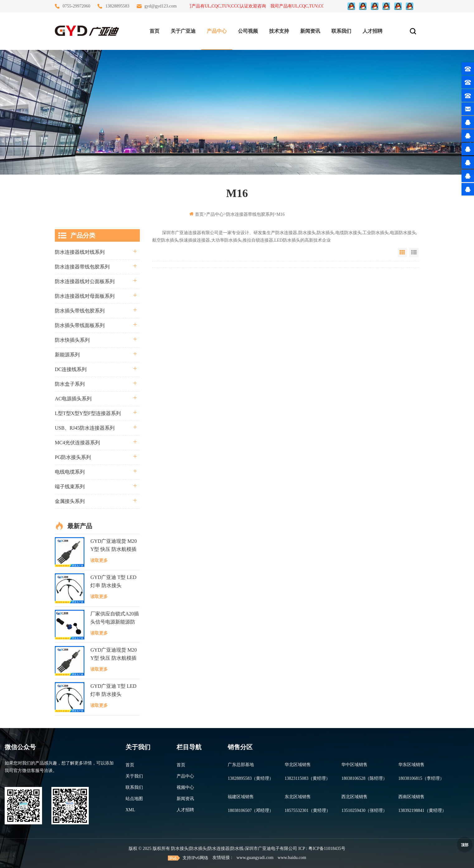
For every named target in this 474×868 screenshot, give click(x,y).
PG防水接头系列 (73, 457)
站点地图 (134, 799)
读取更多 (99, 560)
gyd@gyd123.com (161, 6)
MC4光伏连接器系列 (77, 443)
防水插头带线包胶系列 (80, 311)
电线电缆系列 (70, 472)
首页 (154, 31)
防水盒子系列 (70, 384)
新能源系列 (67, 355)
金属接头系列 (70, 501)
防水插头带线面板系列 (80, 325)
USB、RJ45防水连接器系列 (85, 428)
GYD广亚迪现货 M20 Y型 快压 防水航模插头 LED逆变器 (114, 546)
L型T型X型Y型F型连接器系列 (88, 413)
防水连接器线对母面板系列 (85, 296)
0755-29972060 (76, 6)
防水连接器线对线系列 (80, 252)
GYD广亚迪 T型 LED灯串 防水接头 (113, 581)
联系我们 (341, 31)
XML (130, 810)
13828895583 (117, 6)
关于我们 (134, 776)
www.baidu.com (292, 858)
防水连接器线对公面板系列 (85, 281)
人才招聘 (372, 31)
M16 (281, 214)
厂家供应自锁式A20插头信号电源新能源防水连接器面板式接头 (115, 619)
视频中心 (185, 787)
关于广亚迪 (183, 31)
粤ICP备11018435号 (327, 849)
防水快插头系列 (72, 340)
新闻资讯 (310, 31)
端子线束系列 (70, 487)
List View (414, 253)
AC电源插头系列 (73, 399)
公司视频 (248, 31)
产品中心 (217, 31)
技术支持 (279, 31)
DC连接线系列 (71, 369)
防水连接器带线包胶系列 (250, 214)
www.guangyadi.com (255, 858)
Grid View (402, 253)
